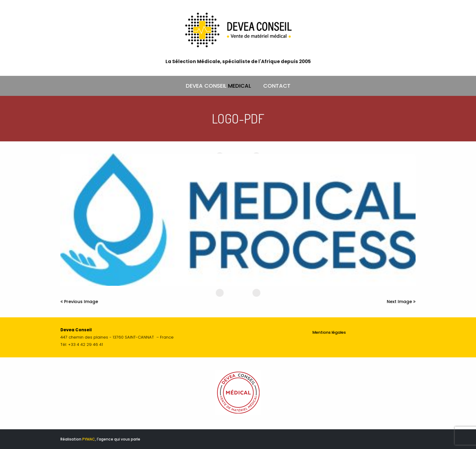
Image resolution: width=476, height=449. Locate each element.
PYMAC (89, 439)
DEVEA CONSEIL (218, 86)
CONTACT (277, 86)
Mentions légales (329, 332)
